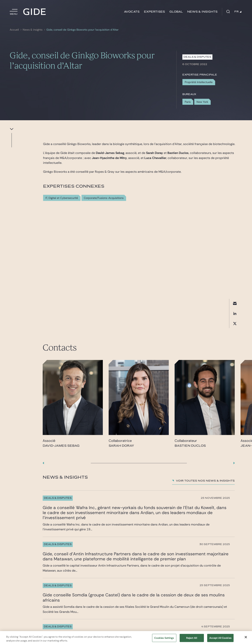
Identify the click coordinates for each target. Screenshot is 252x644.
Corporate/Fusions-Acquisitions (104, 198)
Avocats (132, 12)
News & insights (202, 12)
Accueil (14, 30)
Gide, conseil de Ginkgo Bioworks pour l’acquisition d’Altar (82, 30)
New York (202, 102)
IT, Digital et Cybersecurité (62, 198)
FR (238, 12)
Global (176, 12)
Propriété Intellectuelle (199, 82)
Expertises (154, 12)
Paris (188, 102)
